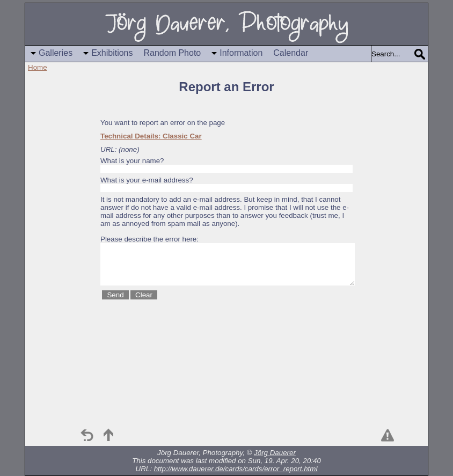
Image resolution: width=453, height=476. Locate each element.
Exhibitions (112, 53)
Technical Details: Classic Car (151, 136)
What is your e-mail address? (147, 180)
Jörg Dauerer (275, 453)
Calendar (291, 53)
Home (38, 67)
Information (241, 53)
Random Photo (173, 53)
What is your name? (132, 161)
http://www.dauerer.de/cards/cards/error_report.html (236, 469)
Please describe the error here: (149, 239)
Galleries (56, 53)
